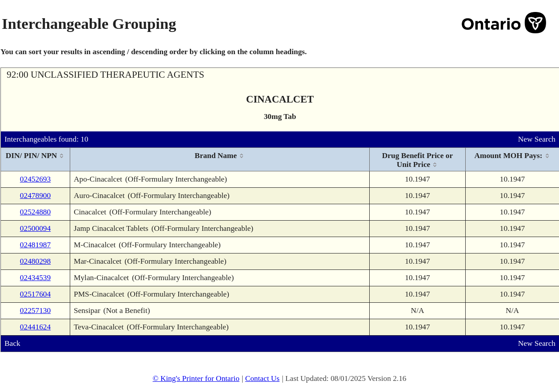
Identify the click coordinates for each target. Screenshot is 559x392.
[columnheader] (36, 160)
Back (12, 343)
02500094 (35, 228)
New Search (537, 139)
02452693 (35, 179)
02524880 (35, 212)
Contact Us (263, 378)
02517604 (35, 294)
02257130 (35, 311)
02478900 (35, 196)
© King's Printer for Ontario (196, 378)
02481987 (35, 245)
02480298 (35, 261)
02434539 (35, 278)
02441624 (35, 327)
